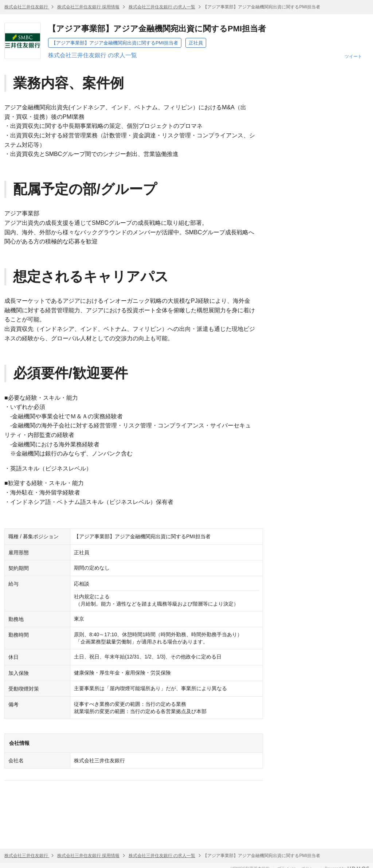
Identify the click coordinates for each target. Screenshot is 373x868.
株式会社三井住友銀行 (27, 7)
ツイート (353, 56)
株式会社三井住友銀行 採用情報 (88, 7)
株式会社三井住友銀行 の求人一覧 (162, 7)
